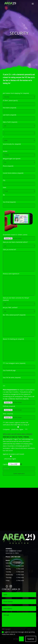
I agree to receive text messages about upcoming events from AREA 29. (18, 633)
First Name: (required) (9, 108)
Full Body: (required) (9, 406)
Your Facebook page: (9, 370)
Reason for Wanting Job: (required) (13, 339)
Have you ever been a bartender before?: (15, 242)
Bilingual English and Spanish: (12, 159)
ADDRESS (9, 549)
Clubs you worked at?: (9, 249)
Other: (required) (8, 414)
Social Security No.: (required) (12, 144)
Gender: (5, 151)
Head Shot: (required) (22, 399)
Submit (31, 639)
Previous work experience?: (11, 274)
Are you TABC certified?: (10, 307)
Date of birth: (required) (10, 122)
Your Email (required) (9, 202)
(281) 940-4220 (15, 557)
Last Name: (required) (9, 115)
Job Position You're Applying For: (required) (16, 93)
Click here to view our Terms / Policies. (16, 437)
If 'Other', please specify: (10, 100)
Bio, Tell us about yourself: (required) (14, 315)
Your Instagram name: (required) (15, 363)
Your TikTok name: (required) (12, 377)
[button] (21, 572)
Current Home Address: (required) (13, 173)
